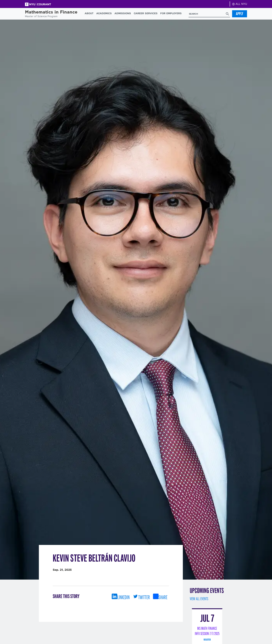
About (89, 13)
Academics (104, 13)
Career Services (146, 13)
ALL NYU (240, 4)
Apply (240, 14)
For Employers (171, 13)
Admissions (123, 13)
